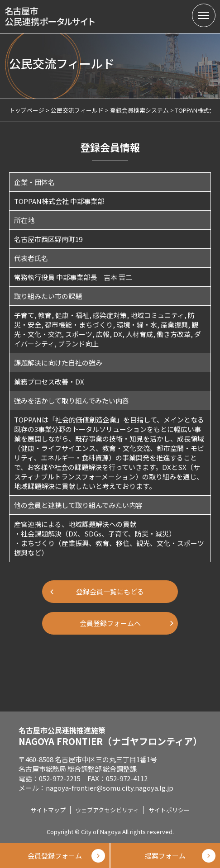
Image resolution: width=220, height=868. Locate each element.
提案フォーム (165, 856)
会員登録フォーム (55, 856)
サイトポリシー (169, 810)
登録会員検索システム (139, 110)
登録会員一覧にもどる (110, 591)
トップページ (27, 110)
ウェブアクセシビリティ (107, 810)
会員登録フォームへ (110, 623)
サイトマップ (48, 810)
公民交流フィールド (77, 110)
